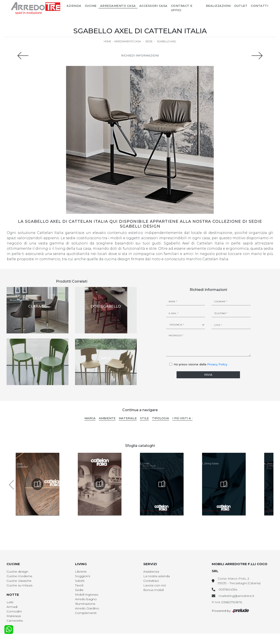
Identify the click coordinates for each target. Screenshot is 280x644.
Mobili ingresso (87, 594)
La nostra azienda (157, 576)
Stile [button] (144, 418)
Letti (10, 602)
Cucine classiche (19, 581)
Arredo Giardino (87, 608)
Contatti (260, 6)
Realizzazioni (218, 6)
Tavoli (79, 585)
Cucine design (17, 571)
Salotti (80, 581)
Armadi (12, 607)
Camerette (15, 621)
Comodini (14, 611)
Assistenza (151, 571)
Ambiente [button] (107, 418)
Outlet (241, 6)
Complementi (86, 613)
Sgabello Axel (167, 41)
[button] (268, 485)
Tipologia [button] (161, 418)
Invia (208, 375)
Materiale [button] (128, 418)
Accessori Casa (153, 6)
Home (107, 41)
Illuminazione (85, 604)
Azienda (74, 6)
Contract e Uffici (182, 8)
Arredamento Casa (118, 6)
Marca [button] (90, 418)
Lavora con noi (155, 585)
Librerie (81, 571)
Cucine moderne (19, 576)
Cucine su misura (19, 585)
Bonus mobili (154, 590)
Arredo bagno (86, 599)
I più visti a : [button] (182, 418)
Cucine (91, 6)
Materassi (14, 616)
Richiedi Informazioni (140, 55)
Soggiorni (83, 576)
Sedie (149, 41)
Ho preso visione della (200, 364)
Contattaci (151, 581)
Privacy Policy (217, 364)
